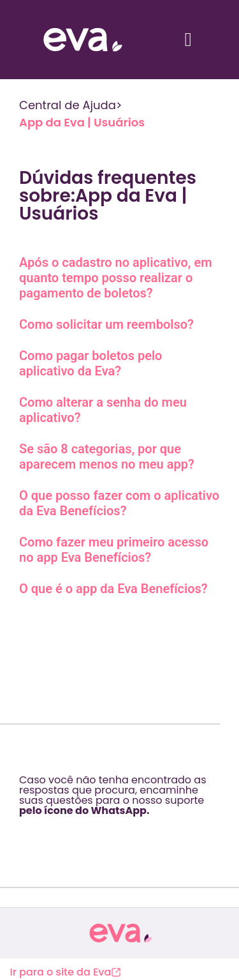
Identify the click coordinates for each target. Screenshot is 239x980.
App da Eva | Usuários (82, 122)
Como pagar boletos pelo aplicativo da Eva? (91, 363)
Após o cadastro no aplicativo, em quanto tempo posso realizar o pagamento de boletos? (116, 278)
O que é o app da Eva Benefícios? (113, 589)
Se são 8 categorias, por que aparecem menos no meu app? (107, 456)
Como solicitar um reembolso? (106, 324)
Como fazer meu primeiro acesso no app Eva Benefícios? (114, 550)
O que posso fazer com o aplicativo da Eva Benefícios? (119, 503)
